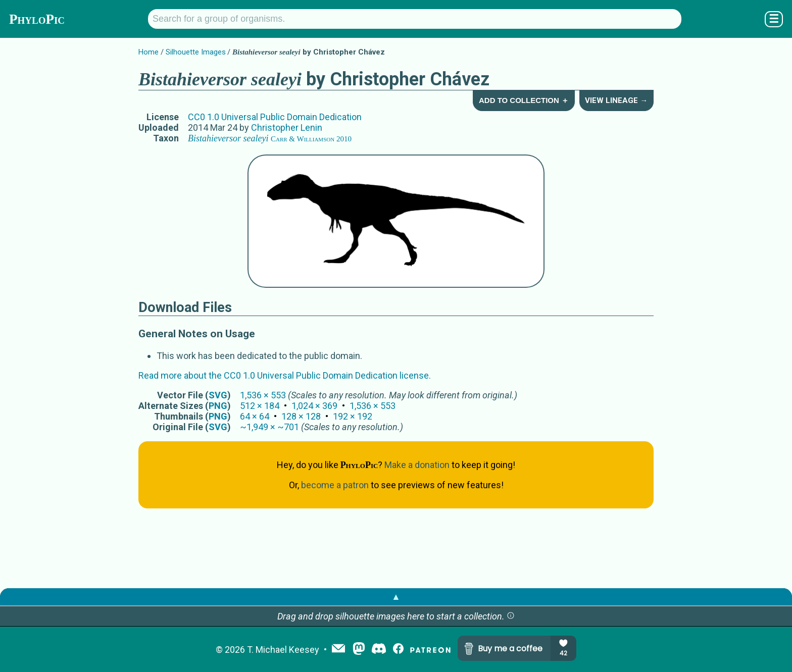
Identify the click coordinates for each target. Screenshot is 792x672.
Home (148, 52)
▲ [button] (396, 597)
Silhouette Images (196, 52)
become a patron (335, 485)
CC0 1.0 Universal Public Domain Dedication (275, 117)
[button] (511, 616)
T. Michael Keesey (283, 650)
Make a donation (417, 465)
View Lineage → (616, 100)
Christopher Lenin (287, 127)
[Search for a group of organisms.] (415, 19)
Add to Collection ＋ (524, 100)
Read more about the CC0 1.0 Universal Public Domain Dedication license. (285, 375)
